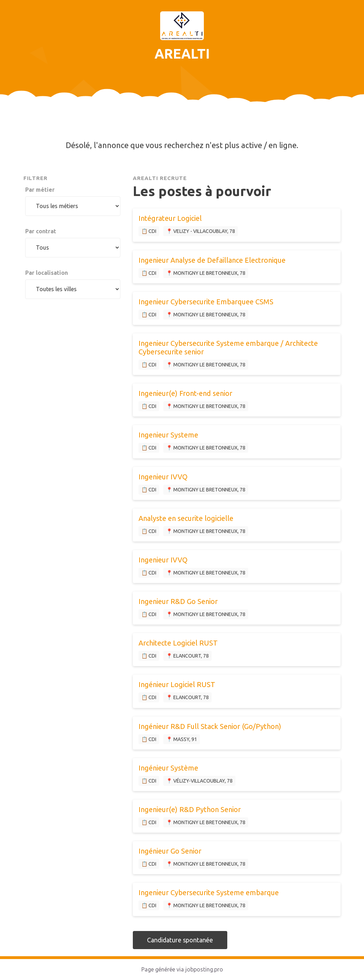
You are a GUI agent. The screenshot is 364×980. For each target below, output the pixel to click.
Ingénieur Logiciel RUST (177, 684)
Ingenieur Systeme (168, 435)
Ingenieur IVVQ (163, 477)
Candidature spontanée (180, 940)
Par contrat (41, 231)
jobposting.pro (204, 969)
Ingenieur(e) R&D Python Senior (190, 809)
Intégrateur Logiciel (170, 218)
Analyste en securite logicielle (186, 518)
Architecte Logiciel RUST (178, 643)
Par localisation (47, 273)
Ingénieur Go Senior (170, 851)
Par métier (40, 190)
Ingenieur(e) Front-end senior (185, 393)
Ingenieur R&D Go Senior (178, 601)
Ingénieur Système (168, 768)
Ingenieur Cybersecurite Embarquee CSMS (206, 302)
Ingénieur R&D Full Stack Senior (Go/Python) (210, 726)
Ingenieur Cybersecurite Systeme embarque (209, 892)
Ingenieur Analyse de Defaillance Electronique (212, 260)
